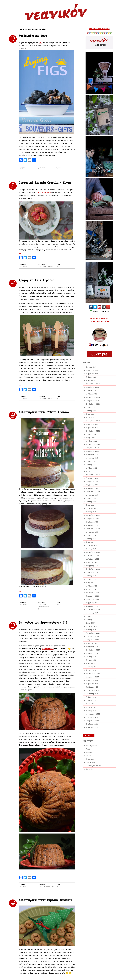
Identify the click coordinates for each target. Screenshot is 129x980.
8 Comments (23, 605)
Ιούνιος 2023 (91, 411)
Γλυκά (39, 169)
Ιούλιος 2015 (91, 697)
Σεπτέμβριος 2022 (93, 431)
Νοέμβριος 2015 (92, 684)
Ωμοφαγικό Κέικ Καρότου (36, 280)
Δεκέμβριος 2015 (92, 680)
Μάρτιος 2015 (91, 711)
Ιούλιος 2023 (91, 407)
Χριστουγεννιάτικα (43, 607)
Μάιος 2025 (90, 380)
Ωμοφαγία (50, 266)
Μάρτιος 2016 (91, 670)
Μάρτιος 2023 (91, 417)
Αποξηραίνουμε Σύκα (33, 36)
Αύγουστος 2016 (92, 653)
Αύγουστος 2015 (92, 694)
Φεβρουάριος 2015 (93, 714)
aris (57, 169)
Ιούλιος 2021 (91, 461)
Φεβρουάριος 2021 (93, 475)
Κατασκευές (90, 759)
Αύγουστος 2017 (92, 613)
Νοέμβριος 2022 (92, 428)
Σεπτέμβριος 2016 (93, 650)
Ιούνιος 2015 (91, 700)
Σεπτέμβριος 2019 (93, 529)
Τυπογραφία (90, 762)
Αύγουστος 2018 (92, 572)
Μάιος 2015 (90, 704)
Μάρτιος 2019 (91, 549)
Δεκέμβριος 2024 (92, 387)
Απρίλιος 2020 (91, 508)
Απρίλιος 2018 (91, 586)
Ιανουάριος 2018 (92, 596)
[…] (57, 155)
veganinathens (48, 649)
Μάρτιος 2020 (91, 512)
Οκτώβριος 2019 (92, 525)
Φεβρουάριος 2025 (93, 384)
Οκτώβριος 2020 (92, 488)
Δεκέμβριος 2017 (92, 599)
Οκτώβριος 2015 (92, 687)
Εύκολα (44, 266)
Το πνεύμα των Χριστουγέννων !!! (43, 623)
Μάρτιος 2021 (91, 471)
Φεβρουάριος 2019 (93, 552)
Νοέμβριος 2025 (92, 374)
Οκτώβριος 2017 (92, 606)
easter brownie (44, 193)
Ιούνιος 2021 (91, 465)
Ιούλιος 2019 (91, 535)
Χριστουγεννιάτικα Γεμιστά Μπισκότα (45, 900)
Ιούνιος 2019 (91, 539)
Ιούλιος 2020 (91, 498)
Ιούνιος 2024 (91, 391)
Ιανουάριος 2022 (92, 448)
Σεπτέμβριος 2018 (93, 569)
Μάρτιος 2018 (91, 589)
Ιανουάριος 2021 (92, 478)
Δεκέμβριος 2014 (92, 721)
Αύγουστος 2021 (92, 458)
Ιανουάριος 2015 (92, 717)
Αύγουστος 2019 (92, 532)
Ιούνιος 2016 (91, 660)
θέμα (41, 43)
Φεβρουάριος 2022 (93, 444)
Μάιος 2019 (90, 542)
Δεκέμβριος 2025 (92, 370)
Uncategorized (92, 746)
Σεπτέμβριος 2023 (93, 404)
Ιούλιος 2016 (91, 657)
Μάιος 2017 (90, 623)
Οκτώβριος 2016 (92, 647)
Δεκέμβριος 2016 (92, 640)
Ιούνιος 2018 (91, 579)
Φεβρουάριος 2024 (93, 397)
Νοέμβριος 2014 (92, 724)
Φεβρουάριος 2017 (93, 633)
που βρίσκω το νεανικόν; (99, 29)
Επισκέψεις (90, 752)
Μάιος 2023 (90, 414)
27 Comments (23, 398)
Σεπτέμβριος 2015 (93, 690)
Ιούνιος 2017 (91, 620)
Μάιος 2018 (90, 583)
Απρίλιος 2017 (91, 626)
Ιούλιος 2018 (91, 576)
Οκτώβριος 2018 (92, 566)
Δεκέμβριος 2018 (92, 559)
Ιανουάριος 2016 (92, 677)
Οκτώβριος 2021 (92, 455)
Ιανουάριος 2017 (92, 636)
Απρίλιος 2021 (91, 468)
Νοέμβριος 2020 (92, 485)
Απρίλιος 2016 (91, 667)
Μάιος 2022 (90, 438)
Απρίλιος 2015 (91, 707)
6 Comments (23, 886)
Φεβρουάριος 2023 (93, 421)
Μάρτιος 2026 (91, 367)
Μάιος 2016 (90, 663)
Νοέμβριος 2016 (92, 643)
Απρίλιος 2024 (91, 394)
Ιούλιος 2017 (91, 616)
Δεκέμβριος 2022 (92, 424)
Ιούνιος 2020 (91, 502)
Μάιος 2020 (90, 505)
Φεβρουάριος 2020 (93, 515)
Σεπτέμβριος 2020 (93, 492)
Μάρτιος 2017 (91, 630)
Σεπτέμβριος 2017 (93, 609)
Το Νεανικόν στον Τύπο (99, 321)
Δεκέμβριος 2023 (92, 401)
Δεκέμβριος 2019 (92, 519)
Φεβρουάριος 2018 (93, 593)
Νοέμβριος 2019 (92, 522)
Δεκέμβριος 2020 (92, 481)
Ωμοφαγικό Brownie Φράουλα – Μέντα (45, 183)
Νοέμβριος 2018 (92, 562)
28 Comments (23, 169)
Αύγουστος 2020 (92, 495)
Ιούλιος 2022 (91, 434)
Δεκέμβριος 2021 (92, 451)
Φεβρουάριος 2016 (93, 673)
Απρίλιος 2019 (91, 545)
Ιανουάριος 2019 (92, 556)
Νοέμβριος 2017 (92, 603)
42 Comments (23, 266)
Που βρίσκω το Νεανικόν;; (99, 318)
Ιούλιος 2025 (91, 377)
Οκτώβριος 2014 (92, 727)
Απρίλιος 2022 (91, 441)
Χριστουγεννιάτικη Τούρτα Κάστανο (44, 412)
